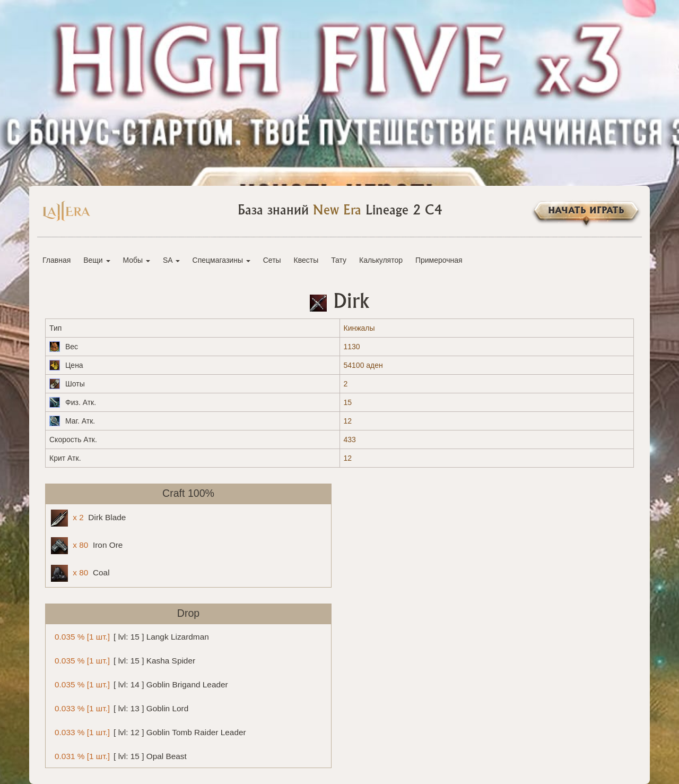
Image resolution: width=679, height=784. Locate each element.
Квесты (306, 260)
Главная (56, 260)
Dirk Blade (88, 518)
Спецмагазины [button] (221, 260)
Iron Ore (87, 546)
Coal (80, 573)
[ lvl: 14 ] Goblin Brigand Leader (140, 684)
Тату (339, 260)
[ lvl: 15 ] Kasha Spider (123, 660)
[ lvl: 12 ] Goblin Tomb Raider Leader (149, 732)
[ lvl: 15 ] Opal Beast (119, 756)
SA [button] (171, 260)
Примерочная (439, 260)
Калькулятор (381, 260)
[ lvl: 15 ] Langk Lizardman (130, 636)
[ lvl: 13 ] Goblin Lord (120, 708)
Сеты (272, 260)
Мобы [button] (136, 260)
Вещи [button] (97, 260)
